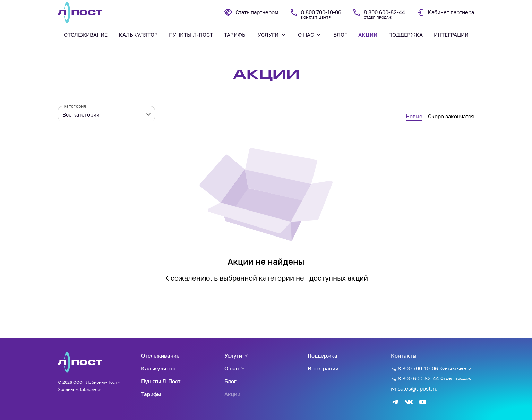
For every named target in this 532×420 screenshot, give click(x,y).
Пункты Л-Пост (161, 381)
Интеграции (323, 368)
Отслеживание (160, 355)
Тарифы (151, 394)
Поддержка (323, 355)
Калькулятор (158, 368)
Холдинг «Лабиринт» (79, 389)
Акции (232, 394)
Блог (230, 381)
